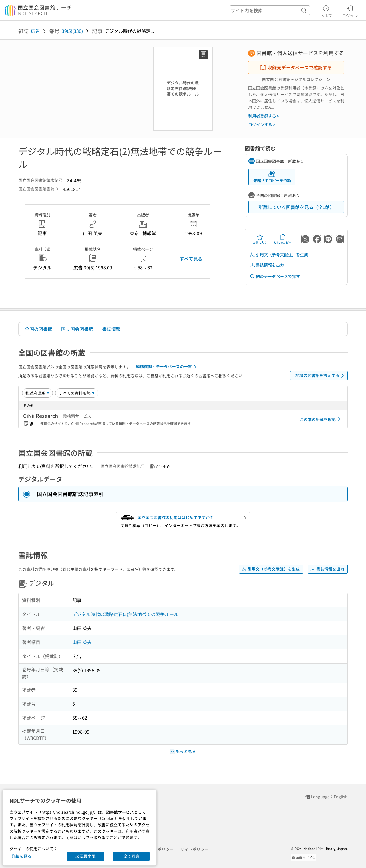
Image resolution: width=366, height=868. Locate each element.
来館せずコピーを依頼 (272, 177)
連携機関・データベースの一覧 (167, 367)
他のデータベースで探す (275, 276)
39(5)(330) (72, 31)
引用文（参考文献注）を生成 (279, 255)
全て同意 (131, 856)
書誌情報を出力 (267, 265)
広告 (35, 31)
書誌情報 (111, 329)
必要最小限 (85, 856)
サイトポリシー (194, 849)
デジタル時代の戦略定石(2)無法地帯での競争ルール (125, 614)
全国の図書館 (39, 329)
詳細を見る (21, 856)
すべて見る (191, 259)
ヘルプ (326, 11)
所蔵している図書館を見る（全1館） (296, 207)
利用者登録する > (264, 116)
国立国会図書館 (77, 329)
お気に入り (260, 239)
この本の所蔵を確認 (321, 419)
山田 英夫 (82, 642)
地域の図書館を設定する (321, 376)
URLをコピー (283, 239)
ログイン (350, 11)
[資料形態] (77, 393)
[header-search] (270, 10)
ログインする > (262, 124)
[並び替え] (37, 393)
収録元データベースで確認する (296, 67)
